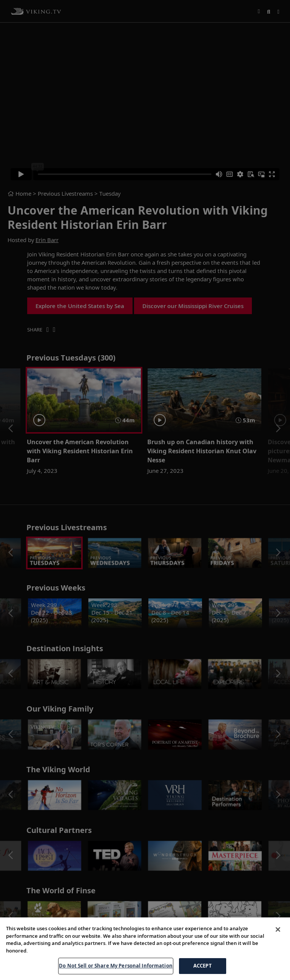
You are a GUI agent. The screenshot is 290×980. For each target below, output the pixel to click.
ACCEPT (203, 966)
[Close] (278, 929)
